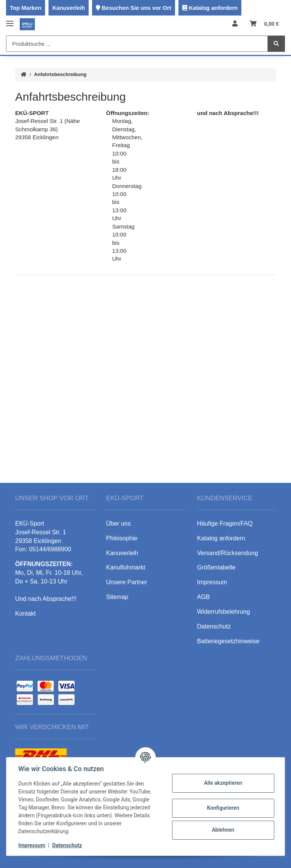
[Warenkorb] (264, 24)
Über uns (118, 523)
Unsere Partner (127, 582)
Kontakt (25, 614)
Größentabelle (216, 567)
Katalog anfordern (213, 8)
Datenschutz (67, 845)
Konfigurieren (223, 808)
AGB (203, 597)
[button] (235, 24)
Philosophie (122, 538)
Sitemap (117, 597)
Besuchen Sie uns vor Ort (136, 8)
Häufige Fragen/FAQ (225, 523)
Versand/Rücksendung (228, 553)
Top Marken (26, 8)
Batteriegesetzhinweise (228, 641)
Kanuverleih (69, 8)
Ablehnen (223, 830)
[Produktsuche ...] (137, 44)
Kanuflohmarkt (126, 567)
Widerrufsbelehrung (224, 612)
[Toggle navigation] (10, 20)
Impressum (32, 845)
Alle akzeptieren (223, 783)
